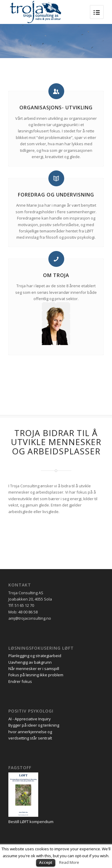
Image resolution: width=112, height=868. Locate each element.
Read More (69, 862)
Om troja (56, 275)
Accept (46, 862)
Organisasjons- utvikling (56, 108)
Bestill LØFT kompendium (31, 822)
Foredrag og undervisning (56, 195)
